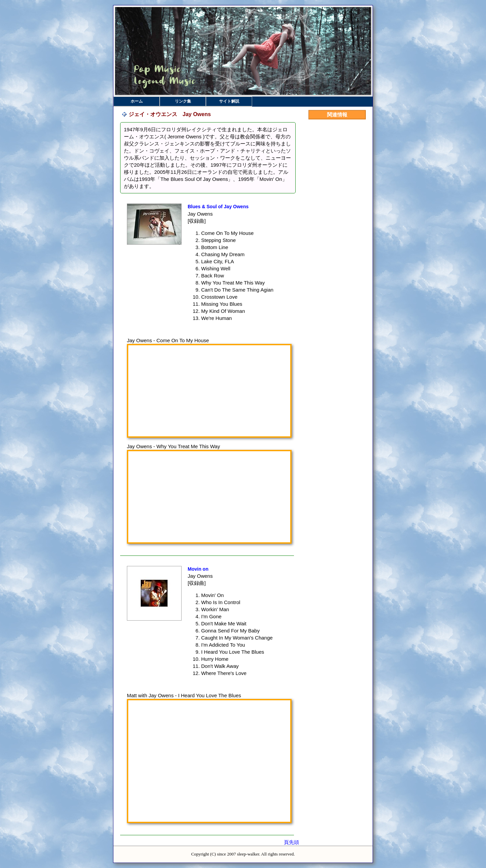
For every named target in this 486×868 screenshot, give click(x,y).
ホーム (137, 101)
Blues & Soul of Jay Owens (218, 207)
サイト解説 (229, 101)
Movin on (198, 569)
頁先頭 (291, 842)
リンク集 (183, 101)
